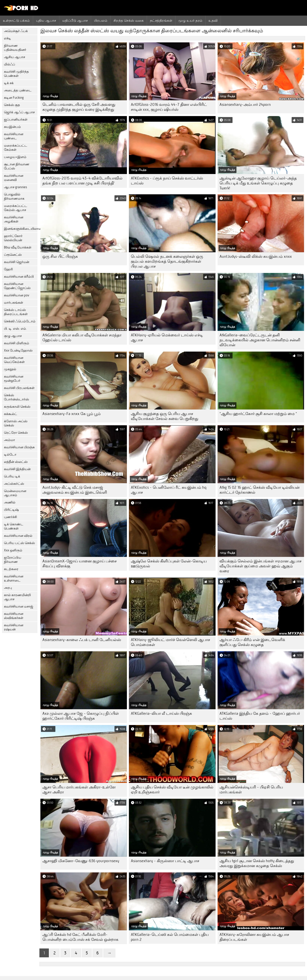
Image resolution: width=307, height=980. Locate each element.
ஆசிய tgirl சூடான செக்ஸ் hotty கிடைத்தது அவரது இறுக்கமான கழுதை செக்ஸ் (257, 863)
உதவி (213, 20)
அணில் (10, 502)
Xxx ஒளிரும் (13, 550)
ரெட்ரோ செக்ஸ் (16, 433)
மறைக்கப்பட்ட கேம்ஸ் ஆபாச (16, 208)
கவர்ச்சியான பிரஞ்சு (19, 447)
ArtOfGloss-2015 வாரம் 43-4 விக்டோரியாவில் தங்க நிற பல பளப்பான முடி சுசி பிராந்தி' (82, 181)
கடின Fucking (14, 98)
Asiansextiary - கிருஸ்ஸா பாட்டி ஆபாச (165, 861)
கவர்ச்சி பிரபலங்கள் (19, 388)
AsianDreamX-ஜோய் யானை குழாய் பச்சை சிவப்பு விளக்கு (80, 564)
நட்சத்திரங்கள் (161, 20)
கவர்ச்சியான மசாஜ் (19, 606)
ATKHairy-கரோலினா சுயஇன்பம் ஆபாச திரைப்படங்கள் (254, 937)
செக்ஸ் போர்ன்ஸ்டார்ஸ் (16, 397)
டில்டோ (10, 455)
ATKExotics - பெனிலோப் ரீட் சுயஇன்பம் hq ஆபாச (169, 490)
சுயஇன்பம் (12, 127)
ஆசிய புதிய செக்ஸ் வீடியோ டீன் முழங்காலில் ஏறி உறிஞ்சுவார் (172, 790)
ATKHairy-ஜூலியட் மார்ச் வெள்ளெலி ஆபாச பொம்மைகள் (170, 642)
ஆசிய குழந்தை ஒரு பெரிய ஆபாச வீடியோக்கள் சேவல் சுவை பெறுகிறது (165, 416)
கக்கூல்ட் (11, 414)
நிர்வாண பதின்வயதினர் (15, 48)
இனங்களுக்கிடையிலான (21, 229)
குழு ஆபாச (13, 336)
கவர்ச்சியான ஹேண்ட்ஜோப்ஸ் (17, 286)
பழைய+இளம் (15, 157)
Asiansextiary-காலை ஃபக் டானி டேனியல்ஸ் (82, 640)
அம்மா (9, 440)
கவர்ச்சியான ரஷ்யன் (14, 627)
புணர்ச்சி (10, 517)
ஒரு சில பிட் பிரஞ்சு (60, 256)
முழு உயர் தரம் (190, 20)
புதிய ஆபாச (46, 20)
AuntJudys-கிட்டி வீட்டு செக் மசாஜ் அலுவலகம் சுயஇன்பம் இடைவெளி (75, 490)
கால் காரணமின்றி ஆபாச (17, 597)
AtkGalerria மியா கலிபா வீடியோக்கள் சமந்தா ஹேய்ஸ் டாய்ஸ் (82, 338)
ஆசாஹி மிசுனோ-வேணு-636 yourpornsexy (81, 861)
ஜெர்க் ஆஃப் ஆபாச (19, 112)
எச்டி (7, 38)
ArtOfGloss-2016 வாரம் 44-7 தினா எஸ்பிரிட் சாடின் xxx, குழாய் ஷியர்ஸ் (169, 107)
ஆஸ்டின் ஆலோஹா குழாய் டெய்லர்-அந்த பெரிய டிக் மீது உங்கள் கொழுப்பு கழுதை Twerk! (258, 183)
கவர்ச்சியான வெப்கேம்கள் (14, 360)
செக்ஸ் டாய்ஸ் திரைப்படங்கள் (16, 312)
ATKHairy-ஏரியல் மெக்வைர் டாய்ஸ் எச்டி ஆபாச (167, 338)
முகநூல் (10, 369)
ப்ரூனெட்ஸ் (13, 255)
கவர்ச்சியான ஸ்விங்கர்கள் (14, 616)
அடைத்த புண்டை (18, 90)
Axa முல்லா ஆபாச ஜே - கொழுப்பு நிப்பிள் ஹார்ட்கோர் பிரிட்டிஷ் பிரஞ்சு (81, 716)
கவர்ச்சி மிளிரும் (17, 343)
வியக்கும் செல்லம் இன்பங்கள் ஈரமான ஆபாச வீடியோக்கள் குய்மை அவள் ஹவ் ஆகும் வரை (260, 566)
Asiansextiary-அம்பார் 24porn (245, 105)
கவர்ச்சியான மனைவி (14, 178)
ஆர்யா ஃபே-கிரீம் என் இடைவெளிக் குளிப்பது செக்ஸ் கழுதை (252, 642)
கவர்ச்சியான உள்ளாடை (14, 578)
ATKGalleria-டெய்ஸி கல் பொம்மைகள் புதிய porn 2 (170, 937)
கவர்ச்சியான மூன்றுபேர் (14, 379)
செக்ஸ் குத (12, 105)
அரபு (8, 588)
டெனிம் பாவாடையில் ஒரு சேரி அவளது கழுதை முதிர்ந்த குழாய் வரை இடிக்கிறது (79, 107)
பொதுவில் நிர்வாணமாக (14, 196)
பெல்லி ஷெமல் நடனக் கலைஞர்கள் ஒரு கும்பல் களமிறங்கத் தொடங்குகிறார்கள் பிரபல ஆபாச (167, 261)
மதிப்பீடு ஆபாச (75, 20)
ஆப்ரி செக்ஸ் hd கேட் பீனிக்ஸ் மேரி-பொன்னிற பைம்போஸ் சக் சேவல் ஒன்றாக (80, 937)
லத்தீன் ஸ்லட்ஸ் (16, 462)
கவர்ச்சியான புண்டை (14, 136)
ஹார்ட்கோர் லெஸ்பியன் (13, 238)
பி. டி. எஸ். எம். (15, 329)
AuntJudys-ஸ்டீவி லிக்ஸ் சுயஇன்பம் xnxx (256, 256)
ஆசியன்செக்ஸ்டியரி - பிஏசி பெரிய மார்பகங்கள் (251, 790)
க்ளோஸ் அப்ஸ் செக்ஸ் (16, 423)
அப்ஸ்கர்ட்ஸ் (14, 484)
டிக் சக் (9, 83)
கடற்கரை (11, 569)
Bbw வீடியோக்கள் (18, 247)
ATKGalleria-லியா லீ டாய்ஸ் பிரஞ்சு (161, 713)
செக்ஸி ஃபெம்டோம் (20, 321)
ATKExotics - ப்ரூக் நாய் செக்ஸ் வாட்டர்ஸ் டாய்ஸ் (167, 181)
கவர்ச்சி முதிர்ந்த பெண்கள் (16, 74)
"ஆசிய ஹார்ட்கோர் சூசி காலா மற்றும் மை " (258, 414)
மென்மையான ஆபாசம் (15, 493)
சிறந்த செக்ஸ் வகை (129, 20)
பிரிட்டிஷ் (11, 510)
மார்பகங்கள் (13, 303)
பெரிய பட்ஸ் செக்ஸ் (19, 543)
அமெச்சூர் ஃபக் (16, 31)
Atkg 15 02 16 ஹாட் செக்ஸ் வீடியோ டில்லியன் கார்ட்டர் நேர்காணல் (260, 490)
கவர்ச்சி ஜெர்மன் (17, 262)
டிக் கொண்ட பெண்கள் (14, 526)
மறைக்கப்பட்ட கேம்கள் (16, 148)
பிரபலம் (101, 20)
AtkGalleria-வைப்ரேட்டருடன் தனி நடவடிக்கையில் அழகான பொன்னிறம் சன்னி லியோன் (260, 340)
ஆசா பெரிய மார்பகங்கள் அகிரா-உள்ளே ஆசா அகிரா (79, 790)
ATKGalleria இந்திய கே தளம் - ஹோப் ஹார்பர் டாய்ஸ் (260, 716)
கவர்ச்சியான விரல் (18, 536)
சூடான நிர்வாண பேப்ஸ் (17, 166)
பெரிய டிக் (12, 476)
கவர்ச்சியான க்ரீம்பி (19, 277)
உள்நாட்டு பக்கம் (16, 20)
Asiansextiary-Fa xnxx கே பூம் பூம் (72, 414)
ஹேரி (8, 269)
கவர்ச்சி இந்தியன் (17, 469)
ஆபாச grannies (15, 187)
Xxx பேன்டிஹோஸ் (18, 350)
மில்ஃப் (10, 64)
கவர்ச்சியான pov (17, 295)
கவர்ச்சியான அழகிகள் (14, 219)
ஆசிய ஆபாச (14, 57)
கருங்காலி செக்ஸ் (17, 407)
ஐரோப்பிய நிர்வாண (13, 560)
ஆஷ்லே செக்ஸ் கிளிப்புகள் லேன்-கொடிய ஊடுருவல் (169, 564)
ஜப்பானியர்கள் (16, 120)
